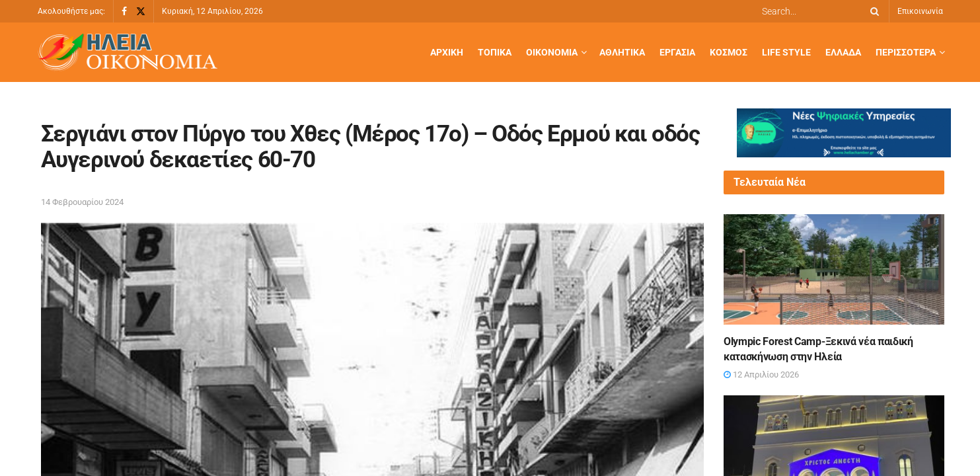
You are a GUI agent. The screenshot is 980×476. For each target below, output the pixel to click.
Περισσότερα (906, 52)
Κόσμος (729, 52)
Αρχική (447, 52)
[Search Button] (872, 11)
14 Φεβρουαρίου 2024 (82, 202)
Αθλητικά (622, 52)
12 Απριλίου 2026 (761, 375)
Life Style (786, 52)
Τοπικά (495, 52)
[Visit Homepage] (128, 53)
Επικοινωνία (920, 11)
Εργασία (677, 52)
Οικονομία (552, 52)
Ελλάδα (843, 52)
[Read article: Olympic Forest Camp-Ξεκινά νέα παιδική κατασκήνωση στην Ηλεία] (834, 269)
